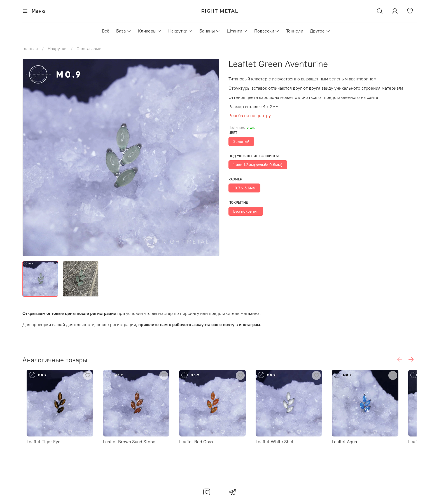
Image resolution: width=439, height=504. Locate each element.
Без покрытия (246, 211)
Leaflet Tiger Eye (39, 446)
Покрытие (238, 202)
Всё (106, 31)
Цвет (233, 133)
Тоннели (295, 31)
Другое (320, 31)
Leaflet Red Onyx (201, 446)
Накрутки (180, 31)
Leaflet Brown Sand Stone (129, 446)
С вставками (89, 48)
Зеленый (241, 141)
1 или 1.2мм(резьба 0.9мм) (258, 165)
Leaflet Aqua (358, 446)
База (124, 31)
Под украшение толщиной (254, 156)
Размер (235, 179)
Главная (30, 48)
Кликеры (150, 31)
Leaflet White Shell (284, 446)
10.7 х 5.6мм (244, 188)
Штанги (237, 31)
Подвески (267, 31)
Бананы (210, 31)
